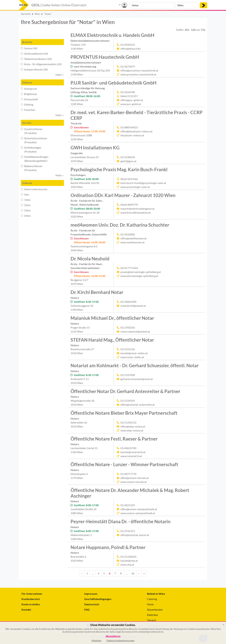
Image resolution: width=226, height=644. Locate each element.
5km (25, 194)
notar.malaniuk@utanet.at (135, 331)
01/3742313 (128, 531)
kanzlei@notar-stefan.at (134, 353)
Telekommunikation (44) (36, 59)
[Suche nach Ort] (187, 5)
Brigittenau (29, 94)
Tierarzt (151, 620)
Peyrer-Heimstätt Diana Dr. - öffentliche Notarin (121, 521)
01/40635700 (128, 448)
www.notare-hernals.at (134, 482)
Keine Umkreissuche (34, 189)
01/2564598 (128, 92)
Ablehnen (96, 640)
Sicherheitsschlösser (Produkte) (34, 140)
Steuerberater (155, 610)
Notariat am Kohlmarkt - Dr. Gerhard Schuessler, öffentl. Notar (135, 365)
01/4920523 (128, 45)
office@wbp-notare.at (133, 426)
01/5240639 (128, 157)
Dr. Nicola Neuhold (90, 259)
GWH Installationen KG (95, 148)
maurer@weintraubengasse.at (137, 209)
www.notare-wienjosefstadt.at (138, 513)
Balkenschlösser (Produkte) (32, 168)
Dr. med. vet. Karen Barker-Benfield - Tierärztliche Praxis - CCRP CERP (137, 115)
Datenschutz (92, 604)
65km (26, 216)
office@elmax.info (131, 49)
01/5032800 (128, 234)
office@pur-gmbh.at (132, 100)
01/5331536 (128, 349)
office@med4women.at (133, 238)
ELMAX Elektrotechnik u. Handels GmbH (112, 35)
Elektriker (153, 615)
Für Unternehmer (32, 594)
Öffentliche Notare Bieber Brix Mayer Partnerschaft (124, 413)
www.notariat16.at (131, 456)
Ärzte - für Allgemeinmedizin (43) (41, 64)
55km (26, 210)
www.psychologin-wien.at (135, 187)
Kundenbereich (31, 599)
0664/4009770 (129, 205)
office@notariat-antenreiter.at (138, 405)
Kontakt (26, 610)
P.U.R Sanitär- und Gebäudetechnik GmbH (113, 83)
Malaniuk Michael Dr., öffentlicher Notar (112, 318)
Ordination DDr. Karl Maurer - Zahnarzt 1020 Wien (123, 195)
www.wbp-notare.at (132, 430)
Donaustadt (29, 99)
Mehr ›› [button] (60, 75)
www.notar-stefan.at (132, 357)
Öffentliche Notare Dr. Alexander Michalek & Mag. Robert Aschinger (130, 493)
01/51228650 (128, 557)
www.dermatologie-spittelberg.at (139, 276)
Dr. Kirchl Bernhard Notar (97, 292)
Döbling (27, 104)
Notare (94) (29, 48)
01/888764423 (129, 127)
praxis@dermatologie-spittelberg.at (141, 272)
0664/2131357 (129, 96)
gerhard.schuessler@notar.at (137, 379)
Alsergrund (29, 89)
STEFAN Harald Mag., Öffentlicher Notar (112, 340)
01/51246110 (128, 422)
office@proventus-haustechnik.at (139, 70)
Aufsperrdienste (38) (34, 69)
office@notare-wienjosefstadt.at (139, 509)
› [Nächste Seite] (139, 573)
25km (26, 205)
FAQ (87, 610)
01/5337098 (128, 375)
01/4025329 (128, 505)
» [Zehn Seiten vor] (144, 573)
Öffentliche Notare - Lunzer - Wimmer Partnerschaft (124, 464)
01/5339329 (128, 401)
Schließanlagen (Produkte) (31, 149)
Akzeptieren (113, 636)
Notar (150, 604)
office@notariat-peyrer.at (135, 535)
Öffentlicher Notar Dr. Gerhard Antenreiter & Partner (125, 391)
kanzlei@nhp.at (129, 561)
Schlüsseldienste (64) (34, 54)
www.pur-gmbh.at (131, 104)
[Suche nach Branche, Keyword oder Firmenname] (152, 5)
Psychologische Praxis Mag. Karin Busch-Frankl (119, 169)
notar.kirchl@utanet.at (133, 306)
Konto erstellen (31, 604)
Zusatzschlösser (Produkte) (32, 131)
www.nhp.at (127, 565)
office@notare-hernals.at (135, 478)
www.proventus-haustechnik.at (138, 74)
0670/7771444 (129, 268)
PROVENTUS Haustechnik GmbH (105, 57)
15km (26, 200)
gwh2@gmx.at (128, 161)
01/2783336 (128, 327)
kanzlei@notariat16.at (133, 452)
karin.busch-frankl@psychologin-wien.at (143, 183)
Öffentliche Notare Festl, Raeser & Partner (114, 439)
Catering (152, 599)
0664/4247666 (129, 179)
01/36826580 (128, 302)
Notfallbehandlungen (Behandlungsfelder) (35, 159)
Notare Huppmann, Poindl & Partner (108, 547)
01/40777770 (128, 474)
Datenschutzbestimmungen (120, 640)
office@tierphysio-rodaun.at (136, 131)
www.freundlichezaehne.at (136, 212)
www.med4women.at (132, 242)
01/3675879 (128, 66)
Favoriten (28, 110)
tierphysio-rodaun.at (132, 135)
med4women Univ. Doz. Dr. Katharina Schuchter (120, 225)
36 (133, 573)
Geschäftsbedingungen (98, 599)
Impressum (91, 594)
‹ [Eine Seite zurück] (82, 573)
